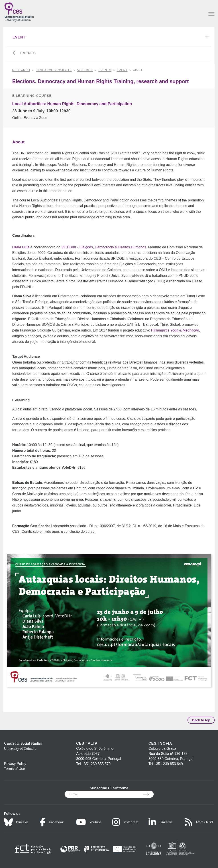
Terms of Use (14, 769)
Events (28, 53)
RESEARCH (21, 70)
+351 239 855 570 (96, 764)
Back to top (201, 720)
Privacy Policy (15, 764)
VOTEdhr (85, 70)
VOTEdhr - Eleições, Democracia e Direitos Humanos (104, 247)
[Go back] (14, 53)
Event (19, 37)
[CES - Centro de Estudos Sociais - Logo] (19, 11)
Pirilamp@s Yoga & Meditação (175, 330)
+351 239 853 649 (168, 764)
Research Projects (54, 70)
